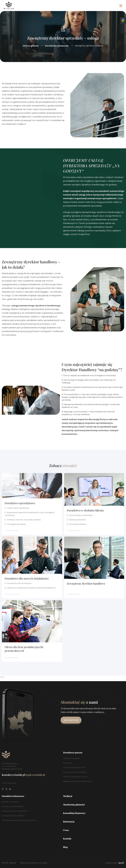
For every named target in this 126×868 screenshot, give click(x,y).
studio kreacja (115, 863)
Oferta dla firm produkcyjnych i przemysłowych (19, 820)
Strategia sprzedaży (17, 524)
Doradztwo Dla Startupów (19, 583)
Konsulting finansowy (74, 813)
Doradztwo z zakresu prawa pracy (75, 777)
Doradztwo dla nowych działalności (27, 578)
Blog (65, 847)
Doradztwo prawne (73, 752)
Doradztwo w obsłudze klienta (85, 510)
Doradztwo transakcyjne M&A (74, 767)
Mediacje (68, 796)
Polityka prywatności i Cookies (33, 863)
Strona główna (31, 46)
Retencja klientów (78, 520)
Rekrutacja (69, 821)
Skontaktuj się (71, 720)
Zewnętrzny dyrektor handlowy (86, 583)
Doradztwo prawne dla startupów (75, 772)
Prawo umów (68, 763)
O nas (66, 830)
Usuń (2, 677)
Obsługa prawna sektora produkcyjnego (77, 781)
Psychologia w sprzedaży (81, 515)
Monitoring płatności (74, 804)
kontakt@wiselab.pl (13, 775)
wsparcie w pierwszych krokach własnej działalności (31, 588)
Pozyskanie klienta (78, 524)
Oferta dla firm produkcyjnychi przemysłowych (24, 649)
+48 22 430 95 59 (9, 783)
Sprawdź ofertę (12, 531)
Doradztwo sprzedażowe (20, 503)
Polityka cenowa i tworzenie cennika (24, 520)
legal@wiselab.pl (35, 775)
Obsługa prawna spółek (71, 758)
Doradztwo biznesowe (57, 46)
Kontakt (67, 838)
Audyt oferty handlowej (18, 508)
